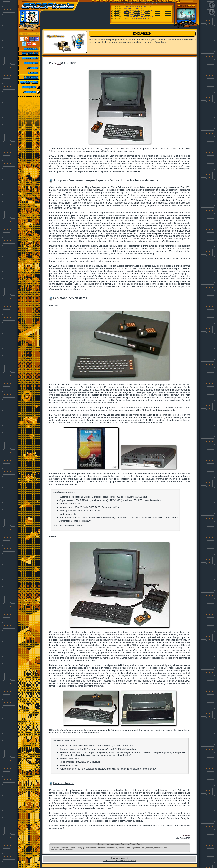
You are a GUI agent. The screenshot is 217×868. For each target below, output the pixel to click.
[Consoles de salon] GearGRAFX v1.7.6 (136, 14)
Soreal (57, 63)
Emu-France (157, 4)
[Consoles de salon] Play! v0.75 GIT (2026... (138, 10)
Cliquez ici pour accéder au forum (120, 861)
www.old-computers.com (85, 246)
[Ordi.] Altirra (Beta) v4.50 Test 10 (134, 8)
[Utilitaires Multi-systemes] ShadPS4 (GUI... (138, 19)
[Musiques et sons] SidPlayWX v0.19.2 (136, 12)
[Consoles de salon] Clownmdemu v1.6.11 (137, 6)
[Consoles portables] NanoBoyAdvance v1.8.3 (138, 17)
